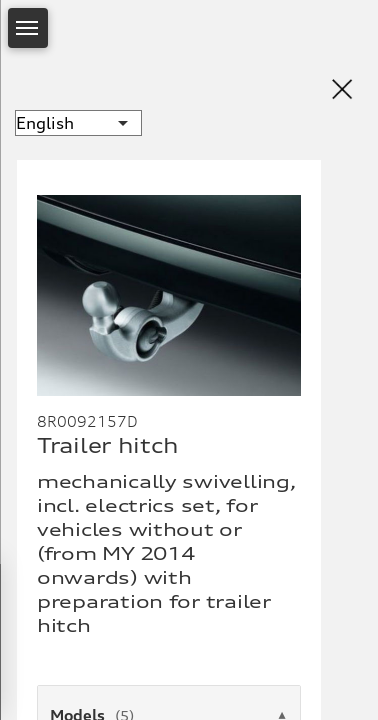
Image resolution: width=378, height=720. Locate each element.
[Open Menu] (28, 28)
